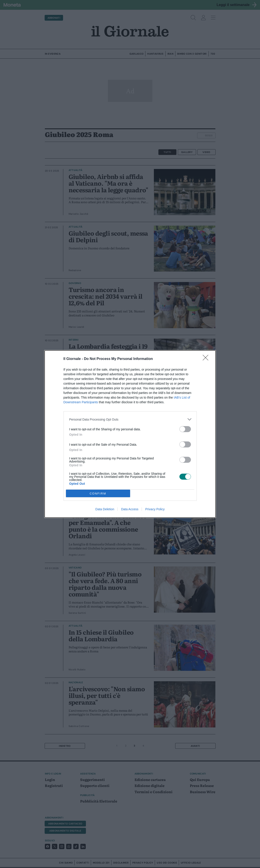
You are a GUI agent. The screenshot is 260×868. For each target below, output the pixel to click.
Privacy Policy (155, 509)
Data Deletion (105, 509)
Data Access (130, 509)
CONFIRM (98, 494)
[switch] (185, 429)
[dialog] (130, 434)
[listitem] (130, 419)
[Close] (207, 359)
